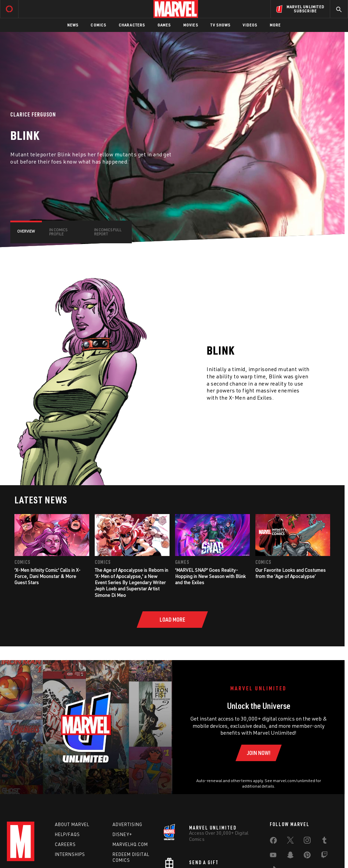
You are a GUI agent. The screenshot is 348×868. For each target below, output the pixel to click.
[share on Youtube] (273, 856)
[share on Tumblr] (324, 842)
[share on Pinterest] (307, 856)
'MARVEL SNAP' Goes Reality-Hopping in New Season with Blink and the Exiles (210, 576)
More (275, 25)
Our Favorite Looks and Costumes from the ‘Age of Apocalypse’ (291, 573)
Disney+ (122, 834)
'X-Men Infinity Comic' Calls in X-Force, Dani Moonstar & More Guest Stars (48, 576)
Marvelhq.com (130, 844)
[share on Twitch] (324, 856)
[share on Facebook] (273, 842)
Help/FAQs (67, 834)
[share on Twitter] (290, 842)
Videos (250, 25)
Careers (65, 844)
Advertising (127, 824)
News (73, 25)
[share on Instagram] (307, 842)
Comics (98, 25)
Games (164, 25)
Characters (132, 25)
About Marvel (72, 824)
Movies (191, 25)
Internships (70, 854)
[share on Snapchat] (290, 856)
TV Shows (221, 25)
